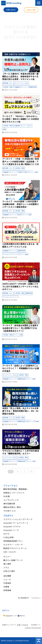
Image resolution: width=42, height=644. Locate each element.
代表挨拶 (7, 583)
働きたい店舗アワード (13, 560)
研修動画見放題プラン (13, 541)
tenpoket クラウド (12, 526)
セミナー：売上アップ (30, 422)
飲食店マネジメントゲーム (15, 548)
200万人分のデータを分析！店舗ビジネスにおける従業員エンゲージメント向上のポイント (20, 286)
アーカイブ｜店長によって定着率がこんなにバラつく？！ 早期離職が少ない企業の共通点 (21, 368)
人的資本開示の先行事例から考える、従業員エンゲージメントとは (20, 245)
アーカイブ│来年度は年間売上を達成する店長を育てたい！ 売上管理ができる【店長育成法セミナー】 (20, 328)
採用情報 (7, 590)
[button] (39, 3)
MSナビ (22, 616)
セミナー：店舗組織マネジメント (21, 87)
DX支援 (7, 496)
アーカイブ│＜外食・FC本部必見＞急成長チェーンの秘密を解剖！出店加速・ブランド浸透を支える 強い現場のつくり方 (21, 161)
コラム (6, 567)
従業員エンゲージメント (14, 493)
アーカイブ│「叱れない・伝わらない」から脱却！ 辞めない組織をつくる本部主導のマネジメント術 (21, 119)
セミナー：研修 (4, 130)
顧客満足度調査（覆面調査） (16, 489)
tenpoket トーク (11, 530)
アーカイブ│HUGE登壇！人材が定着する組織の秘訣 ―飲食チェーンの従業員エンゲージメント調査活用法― (21, 204)
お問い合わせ (11, 10)
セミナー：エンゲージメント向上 (22, 83)
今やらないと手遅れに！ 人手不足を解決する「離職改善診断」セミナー (21, 452)
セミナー (7, 557)
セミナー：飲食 (26, 172)
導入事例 (7, 564)
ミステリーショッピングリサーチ (18, 519)
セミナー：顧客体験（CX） (8, 83)
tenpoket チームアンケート (16, 523)
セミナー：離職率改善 (33, 87)
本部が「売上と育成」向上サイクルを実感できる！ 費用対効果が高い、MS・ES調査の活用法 (20, 411)
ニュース (7, 579)
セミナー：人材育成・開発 (8, 87)
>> (31, 472)
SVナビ (7, 534)
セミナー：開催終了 (36, 335)
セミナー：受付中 (36, 84)
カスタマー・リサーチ (13, 545)
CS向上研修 (9, 537)
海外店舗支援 (9, 504)
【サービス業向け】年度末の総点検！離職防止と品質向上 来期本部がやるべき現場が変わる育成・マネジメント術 (20, 76)
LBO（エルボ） (10, 552)
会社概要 (7, 576)
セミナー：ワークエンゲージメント (10, 255)
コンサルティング (11, 500)
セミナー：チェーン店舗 (33, 172)
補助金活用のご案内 (12, 507)
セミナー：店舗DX (21, 172)
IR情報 (6, 587)
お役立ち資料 (31, 10)
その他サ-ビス (10, 511)
